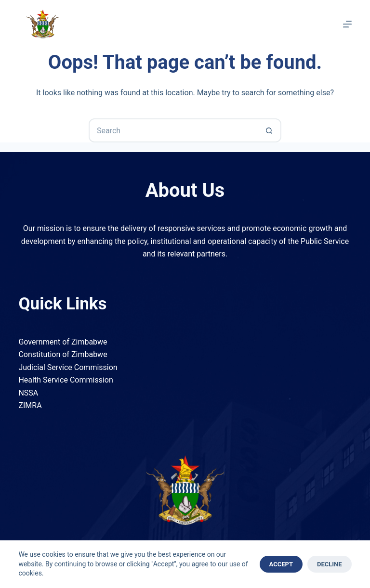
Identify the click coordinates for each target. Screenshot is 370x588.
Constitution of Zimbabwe (63, 354)
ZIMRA (30, 405)
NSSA (28, 393)
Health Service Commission (66, 380)
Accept (281, 564)
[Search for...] (173, 130)
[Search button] (269, 130)
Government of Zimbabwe (63, 342)
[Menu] (347, 24)
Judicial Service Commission (68, 367)
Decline (330, 564)
